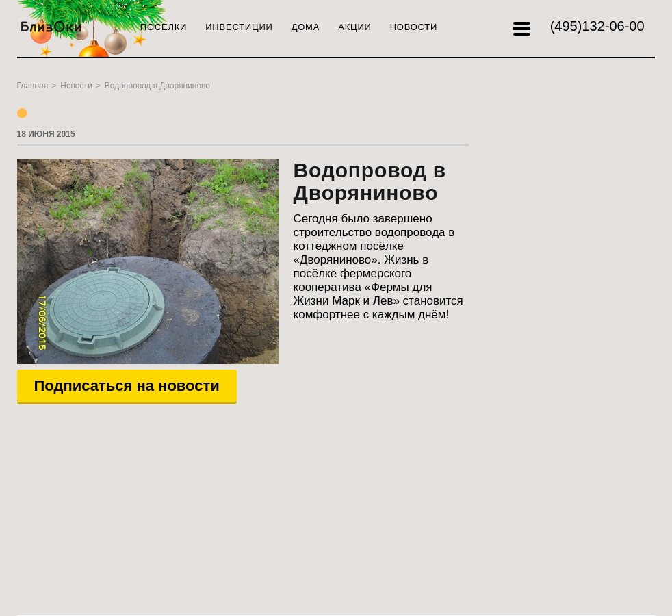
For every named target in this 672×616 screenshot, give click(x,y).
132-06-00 (597, 26)
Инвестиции (239, 27)
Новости (414, 27)
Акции (354, 27)
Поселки (164, 27)
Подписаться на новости (127, 386)
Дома (306, 27)
